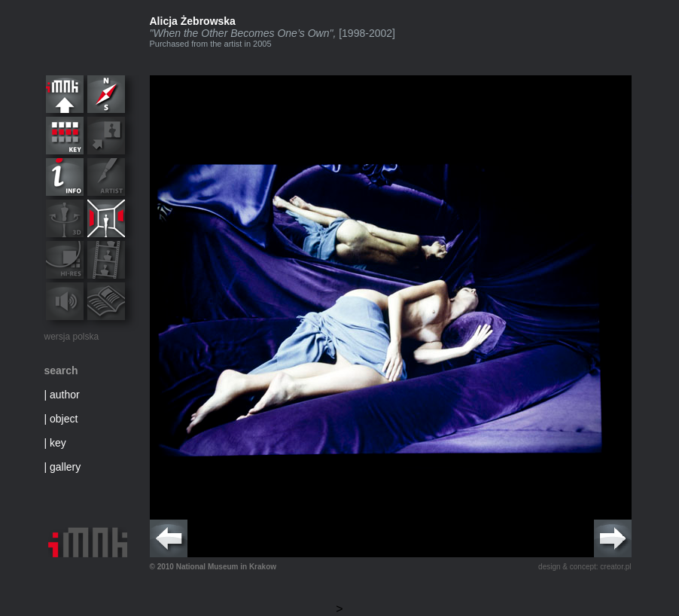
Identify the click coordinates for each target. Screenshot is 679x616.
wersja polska (72, 337)
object (64, 419)
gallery (65, 467)
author (65, 395)
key (58, 443)
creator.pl (615, 567)
